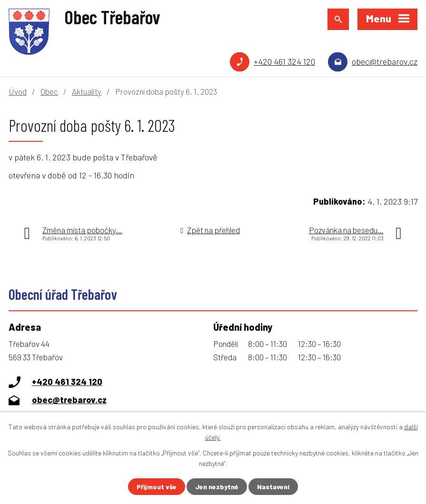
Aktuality (87, 91)
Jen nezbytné (217, 487)
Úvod (18, 91)
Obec (49, 91)
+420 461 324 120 (284, 61)
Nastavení (273, 487)
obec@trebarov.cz (385, 61)
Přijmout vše (157, 487)
